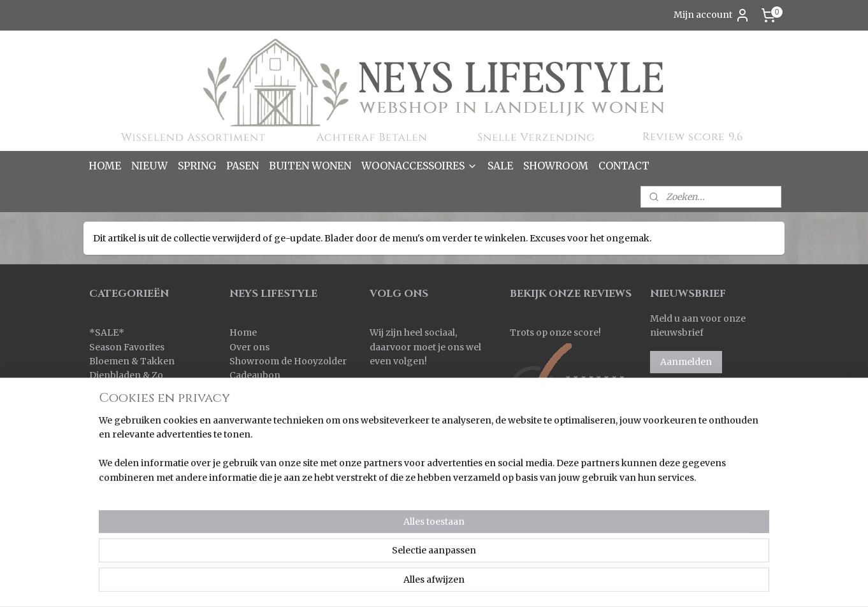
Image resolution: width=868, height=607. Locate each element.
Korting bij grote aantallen (288, 446)
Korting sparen (265, 432)
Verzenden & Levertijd (279, 404)
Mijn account (712, 15)
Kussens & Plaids (127, 446)
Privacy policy (261, 475)
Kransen (108, 432)
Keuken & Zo (118, 404)
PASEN (242, 166)
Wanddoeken (119, 532)
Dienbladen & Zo (126, 375)
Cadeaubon (255, 375)
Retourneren (258, 418)
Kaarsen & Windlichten (140, 390)
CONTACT (624, 166)
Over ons (250, 347)
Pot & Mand (115, 489)
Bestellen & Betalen (272, 390)
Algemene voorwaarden (284, 461)
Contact (247, 489)
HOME (105, 166)
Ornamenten (118, 461)
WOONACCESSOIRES (419, 166)
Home (243, 332)
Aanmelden (686, 362)
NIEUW (149, 166)
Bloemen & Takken (133, 361)
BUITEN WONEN (310, 166)
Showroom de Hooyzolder (288, 361)
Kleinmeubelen (123, 418)
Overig (105, 475)
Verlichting (114, 518)
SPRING (197, 166)
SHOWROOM (556, 166)
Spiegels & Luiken (129, 504)
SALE (500, 166)
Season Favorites (127, 347)
